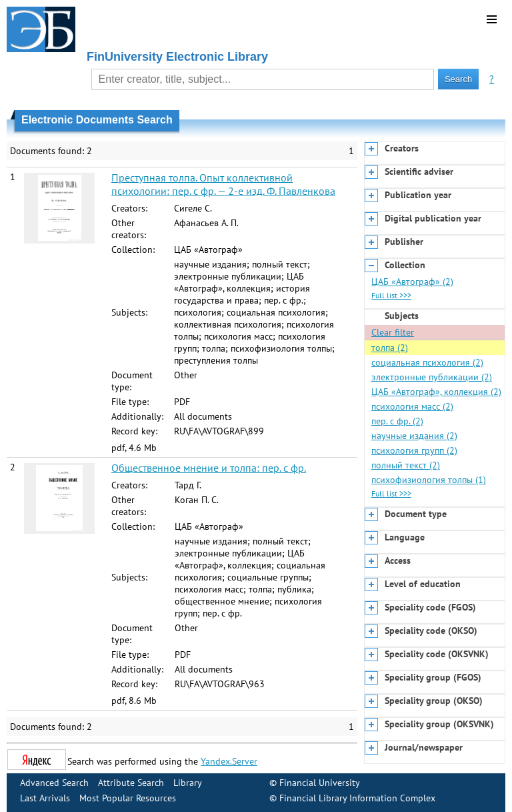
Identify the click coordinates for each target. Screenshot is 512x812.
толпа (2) (390, 348)
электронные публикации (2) (432, 377)
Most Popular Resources (128, 798)
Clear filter (393, 332)
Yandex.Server (229, 761)
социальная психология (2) (427, 362)
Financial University (320, 783)
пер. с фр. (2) (397, 421)
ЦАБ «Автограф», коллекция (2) (436, 392)
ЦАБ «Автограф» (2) (412, 282)
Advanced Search (54, 783)
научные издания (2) (414, 436)
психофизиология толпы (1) (429, 480)
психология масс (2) (412, 406)
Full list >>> (391, 295)
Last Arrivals (45, 798)
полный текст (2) (406, 465)
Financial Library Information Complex (357, 798)
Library (188, 783)
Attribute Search (131, 783)
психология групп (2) (414, 450)
